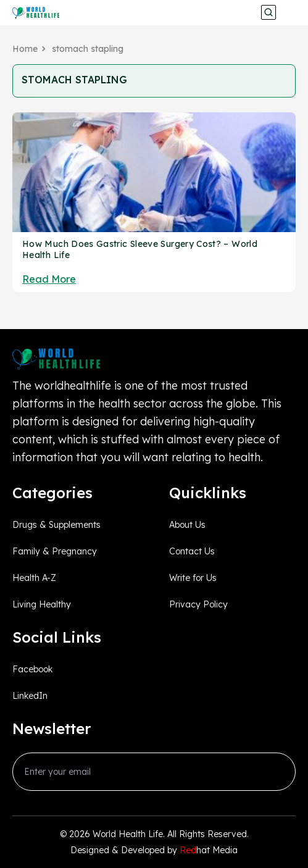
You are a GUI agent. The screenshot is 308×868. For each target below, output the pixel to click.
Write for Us (193, 578)
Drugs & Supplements (56, 525)
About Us (187, 525)
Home (25, 49)
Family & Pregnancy (55, 551)
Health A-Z (34, 578)
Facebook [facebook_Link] (32, 669)
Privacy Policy (198, 604)
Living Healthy (42, 604)
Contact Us (192, 551)
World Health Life (128, 834)
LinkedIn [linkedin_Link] (30, 696)
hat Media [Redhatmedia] (209, 850)
